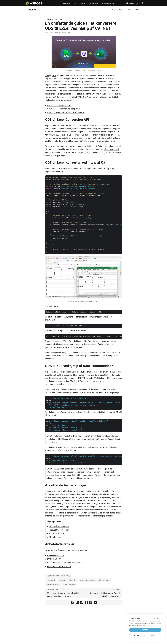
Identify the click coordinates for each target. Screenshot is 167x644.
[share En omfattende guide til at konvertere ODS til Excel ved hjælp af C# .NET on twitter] (73, 603)
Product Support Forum (59, 530)
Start (47, 19)
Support (83, 3)
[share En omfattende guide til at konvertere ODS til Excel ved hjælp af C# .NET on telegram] (95, 603)
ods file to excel (104, 580)
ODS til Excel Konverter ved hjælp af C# (64, 109)
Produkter (67, 3)
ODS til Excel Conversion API (59, 105)
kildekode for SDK (57, 534)
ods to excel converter (88, 580)
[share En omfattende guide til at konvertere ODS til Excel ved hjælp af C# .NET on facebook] (86, 603)
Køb (75, 3)
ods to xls (62, 580)
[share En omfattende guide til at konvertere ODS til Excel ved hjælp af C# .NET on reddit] (82, 603)
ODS (47, 75)
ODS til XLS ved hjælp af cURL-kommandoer (66, 112)
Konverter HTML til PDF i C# (59, 566)
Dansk (129, 3)
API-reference (55, 537)
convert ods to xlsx (53, 585)
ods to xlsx (73, 580)
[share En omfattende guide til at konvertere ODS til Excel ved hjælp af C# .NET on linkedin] (77, 603)
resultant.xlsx (51, 359)
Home (32, 10)
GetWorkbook (96, 169)
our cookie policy (141, 625)
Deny (153, 636)
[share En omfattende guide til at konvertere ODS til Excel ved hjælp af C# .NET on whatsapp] (91, 603)
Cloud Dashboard (112, 149)
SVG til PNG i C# (54, 559)
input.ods (114, 353)
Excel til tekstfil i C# (56, 555)
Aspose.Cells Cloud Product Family (58, 576)
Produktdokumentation (59, 526)
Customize (137, 636)
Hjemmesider (93, 3)
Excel (54, 75)
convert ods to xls (69, 585)
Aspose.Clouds (56, 19)
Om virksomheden (108, 3)
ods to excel (51, 580)
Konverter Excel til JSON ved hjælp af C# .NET (67, 563)
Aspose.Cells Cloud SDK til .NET (59, 126)
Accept (145, 630)
